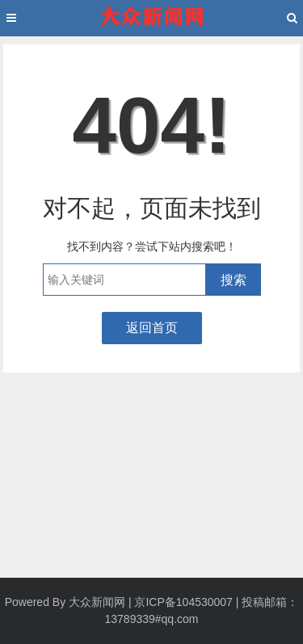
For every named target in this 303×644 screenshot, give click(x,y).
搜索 (234, 280)
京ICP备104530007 (183, 602)
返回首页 (152, 328)
